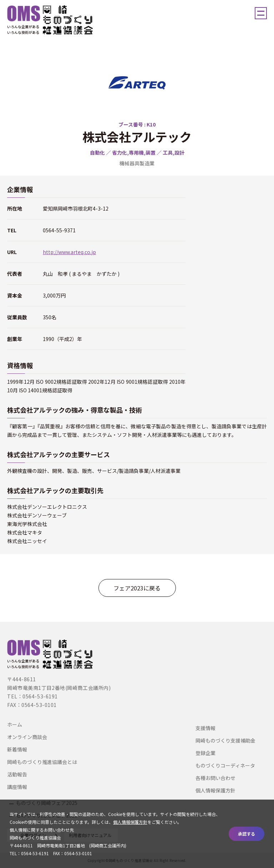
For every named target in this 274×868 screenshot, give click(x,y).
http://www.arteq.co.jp (69, 252)
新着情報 (17, 749)
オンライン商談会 (27, 737)
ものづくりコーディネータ (225, 765)
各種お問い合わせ (215, 778)
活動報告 (17, 774)
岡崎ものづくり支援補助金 (225, 740)
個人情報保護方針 (215, 790)
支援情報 (205, 728)
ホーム (15, 724)
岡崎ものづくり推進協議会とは (42, 762)
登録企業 (205, 753)
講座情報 (17, 787)
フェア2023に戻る (137, 588)
